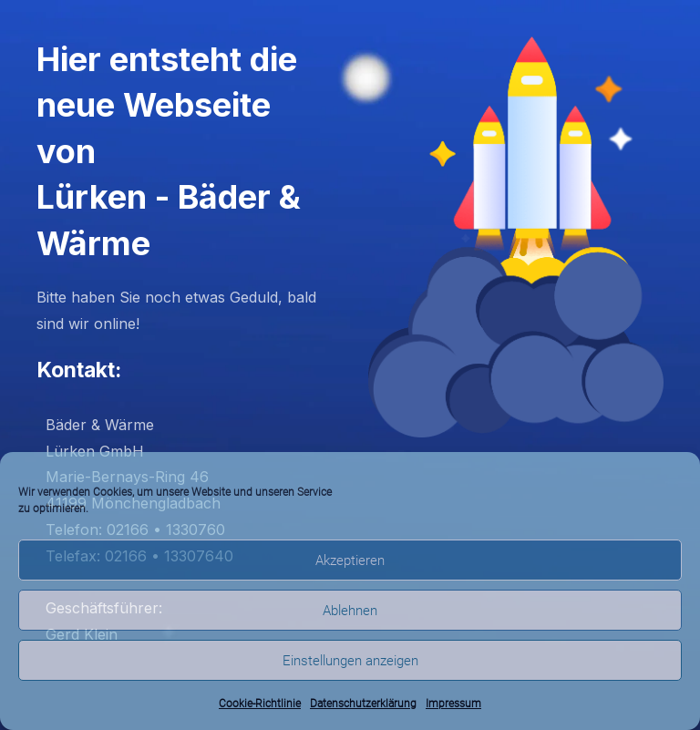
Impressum (453, 704)
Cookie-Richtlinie (260, 704)
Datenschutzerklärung (363, 704)
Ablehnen (350, 611)
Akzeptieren (350, 560)
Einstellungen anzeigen (350, 661)
